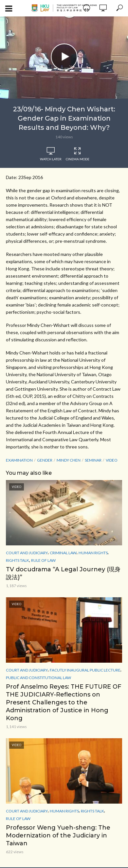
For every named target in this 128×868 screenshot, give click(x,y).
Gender (45, 460)
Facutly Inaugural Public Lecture (85, 670)
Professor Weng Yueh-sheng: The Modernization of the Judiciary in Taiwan (58, 835)
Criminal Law (63, 553)
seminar (93, 460)
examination (19, 460)
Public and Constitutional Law (38, 678)
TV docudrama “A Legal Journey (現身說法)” (63, 573)
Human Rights (93, 553)
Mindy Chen (69, 460)
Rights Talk (18, 560)
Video (112, 460)
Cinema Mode (78, 154)
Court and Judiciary (27, 553)
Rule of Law (43, 560)
